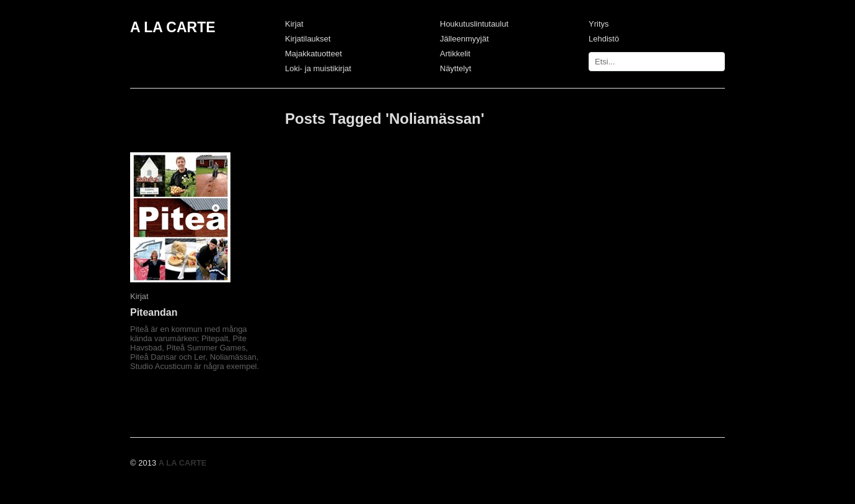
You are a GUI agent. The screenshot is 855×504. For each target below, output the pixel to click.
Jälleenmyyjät (464, 39)
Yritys (599, 24)
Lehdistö (604, 39)
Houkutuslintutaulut (474, 24)
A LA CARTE (173, 27)
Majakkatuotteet (313, 54)
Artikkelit (455, 54)
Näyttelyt (456, 68)
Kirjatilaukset (308, 39)
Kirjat (294, 24)
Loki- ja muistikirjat (318, 68)
